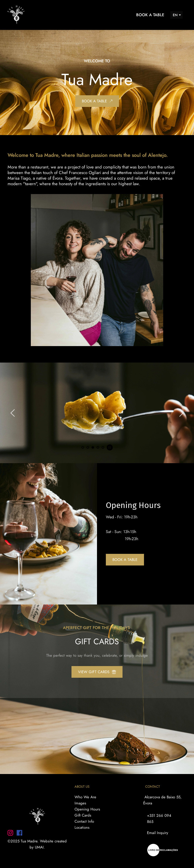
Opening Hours (87, 809)
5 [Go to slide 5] (103, 447)
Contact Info (84, 821)
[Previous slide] (13, 413)
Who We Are (85, 797)
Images (80, 803)
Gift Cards (83, 815)
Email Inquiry (158, 833)
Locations (83, 827)
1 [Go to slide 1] (83, 447)
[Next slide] (181, 413)
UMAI (39, 847)
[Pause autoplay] (110, 447)
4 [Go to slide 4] (98, 447)
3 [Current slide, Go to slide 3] (93, 447)
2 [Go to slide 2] (88, 447)
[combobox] (176, 15)
